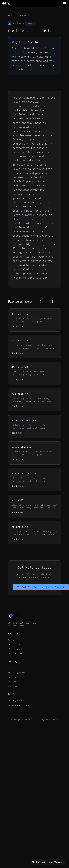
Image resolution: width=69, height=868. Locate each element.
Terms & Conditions (18, 705)
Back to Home (18, 15)
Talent (11, 640)
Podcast (12, 682)
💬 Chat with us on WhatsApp (48, 862)
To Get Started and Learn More (41, 587)
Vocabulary (14, 686)
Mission (12, 668)
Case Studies (15, 654)
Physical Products (18, 645)
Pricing (12, 677)
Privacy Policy (16, 701)
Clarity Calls (16, 649)
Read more (18, 326)
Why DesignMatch (17, 673)
